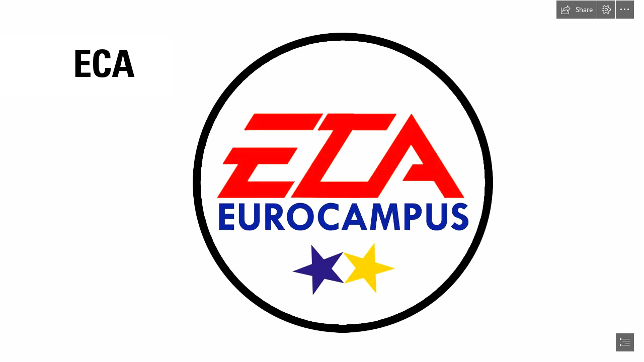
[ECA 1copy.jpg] (322, 181)
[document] (322, 181)
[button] (577, 10)
